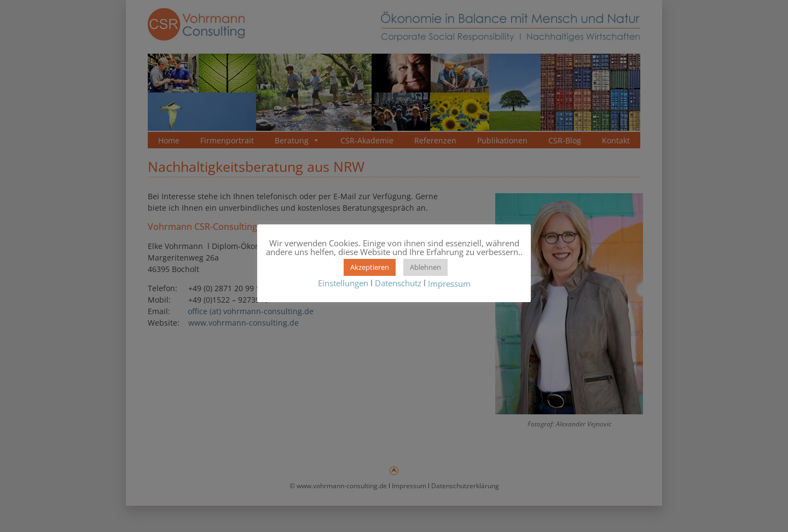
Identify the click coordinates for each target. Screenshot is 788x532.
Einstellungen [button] (343, 283)
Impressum (449, 284)
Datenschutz (398, 283)
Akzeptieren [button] (370, 267)
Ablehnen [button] (425, 267)
